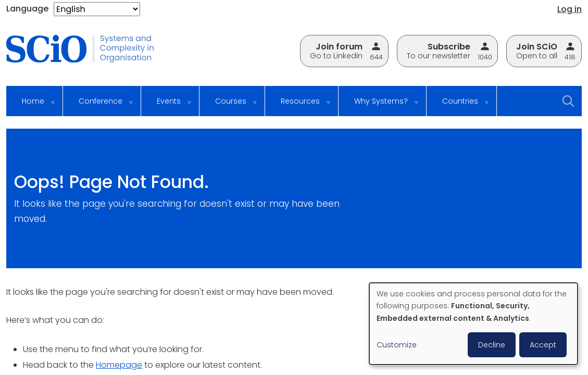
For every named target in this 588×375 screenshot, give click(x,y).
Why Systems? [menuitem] (380, 106)
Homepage (119, 365)
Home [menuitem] (32, 106)
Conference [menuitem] (99, 106)
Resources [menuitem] (299, 106)
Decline (492, 345)
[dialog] (473, 324)
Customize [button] (397, 345)
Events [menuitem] (167, 106)
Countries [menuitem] (459, 106)
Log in (570, 9)
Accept (543, 345)
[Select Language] (97, 9)
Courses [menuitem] (229, 106)
